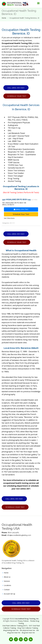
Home (4, 18)
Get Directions (9, 218)
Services (7, 581)
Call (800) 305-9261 (16, 88)
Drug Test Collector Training (28, 628)
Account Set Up (10, 594)
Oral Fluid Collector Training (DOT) (15, 626)
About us (7, 577)
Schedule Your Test (17, 96)
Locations (8, 585)
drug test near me (28, 633)
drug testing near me (11, 630)
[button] (11, 639)
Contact (7, 590)
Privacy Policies (23, 621)
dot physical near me (27, 630)
